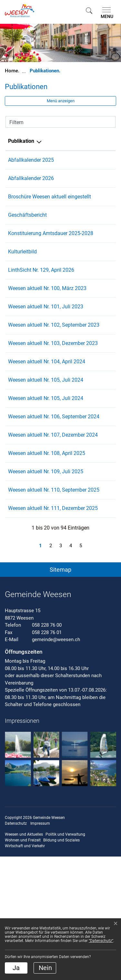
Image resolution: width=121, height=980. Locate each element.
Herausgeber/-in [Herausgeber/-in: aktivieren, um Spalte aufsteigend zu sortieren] (83, 141)
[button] (89, 10)
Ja (16, 968)
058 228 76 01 (47, 756)
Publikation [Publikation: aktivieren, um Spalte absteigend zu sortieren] (21, 141)
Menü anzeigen (61, 101)
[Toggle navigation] (106, 13)
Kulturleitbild (22, 267)
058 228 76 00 (47, 749)
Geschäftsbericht (27, 223)
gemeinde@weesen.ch (56, 763)
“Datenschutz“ (101, 941)
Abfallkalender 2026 (31, 178)
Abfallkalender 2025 (31, 160)
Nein (45, 968)
